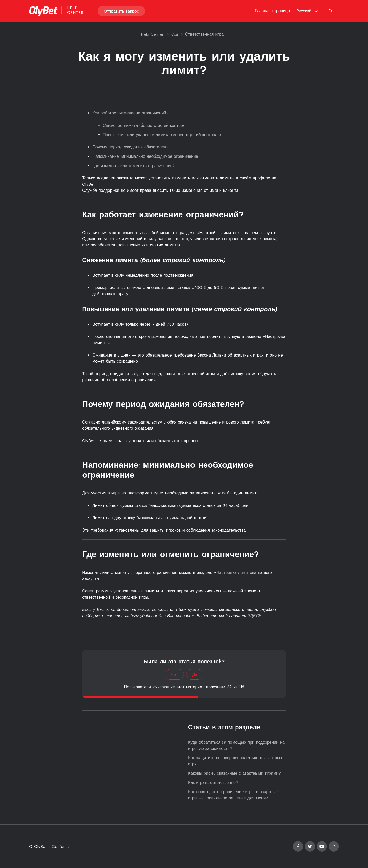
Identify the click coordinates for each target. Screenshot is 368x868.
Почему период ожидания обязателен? (130, 147)
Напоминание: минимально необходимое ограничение (145, 156)
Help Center (152, 34)
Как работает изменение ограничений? (130, 113)
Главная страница (273, 11)
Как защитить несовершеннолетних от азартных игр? (235, 761)
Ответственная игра (204, 34)
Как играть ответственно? (213, 782)
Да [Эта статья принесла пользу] (195, 674)
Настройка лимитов (235, 572)
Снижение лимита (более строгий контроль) (146, 125)
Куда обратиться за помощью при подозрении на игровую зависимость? (236, 745)
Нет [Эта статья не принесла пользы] (174, 674)
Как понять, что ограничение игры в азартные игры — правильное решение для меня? (233, 795)
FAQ (174, 34)
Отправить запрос (121, 11)
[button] (308, 11)
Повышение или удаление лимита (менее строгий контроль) (162, 135)
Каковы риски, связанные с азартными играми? (234, 773)
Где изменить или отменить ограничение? (134, 166)
